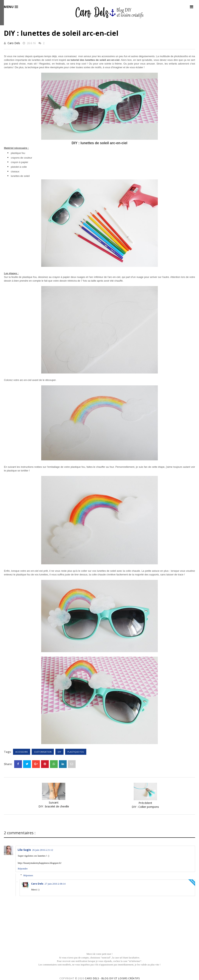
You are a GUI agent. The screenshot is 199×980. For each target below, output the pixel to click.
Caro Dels (14, 43)
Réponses (28, 875)
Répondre (23, 869)
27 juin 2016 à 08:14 (55, 884)
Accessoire (22, 752)
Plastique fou (76, 752)
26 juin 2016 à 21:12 (43, 850)
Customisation (43, 752)
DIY (59, 752)
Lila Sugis (24, 850)
